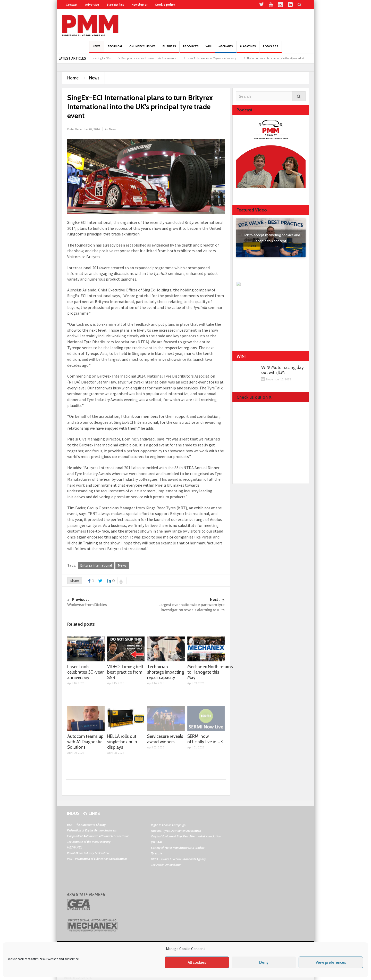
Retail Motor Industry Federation (88, 853)
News (97, 49)
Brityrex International (96, 565)
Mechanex (226, 49)
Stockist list (115, 5)
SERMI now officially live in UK (205, 739)
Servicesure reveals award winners (165, 739)
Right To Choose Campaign (168, 825)
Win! (209, 49)
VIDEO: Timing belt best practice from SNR (125, 672)
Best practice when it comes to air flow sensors (154, 58)
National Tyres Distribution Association (176, 831)
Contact (72, 5)
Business (169, 49)
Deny (264, 962)
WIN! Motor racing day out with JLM (283, 370)
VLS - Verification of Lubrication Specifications (97, 859)
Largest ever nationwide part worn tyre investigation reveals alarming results (185, 605)
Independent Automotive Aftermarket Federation (98, 836)
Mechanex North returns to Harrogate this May (210, 672)
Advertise (92, 5)
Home (73, 78)
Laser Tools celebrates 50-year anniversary (217, 58)
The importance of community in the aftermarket (281, 58)
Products (191, 49)
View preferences (331, 962)
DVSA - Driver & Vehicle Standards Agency (178, 859)
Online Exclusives (142, 49)
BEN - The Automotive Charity (86, 825)
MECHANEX (74, 847)
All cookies (197, 962)
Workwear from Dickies (107, 602)
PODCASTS (271, 49)
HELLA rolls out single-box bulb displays (122, 742)
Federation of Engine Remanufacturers (92, 830)
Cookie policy (165, 5)
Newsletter (139, 5)
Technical (115, 49)
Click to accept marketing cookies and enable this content (271, 238)
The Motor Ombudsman (166, 865)
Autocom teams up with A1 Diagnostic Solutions (85, 742)
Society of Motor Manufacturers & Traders (178, 848)
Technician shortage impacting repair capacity (166, 672)
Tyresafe (157, 853)
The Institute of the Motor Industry (89, 842)
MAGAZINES (248, 49)
